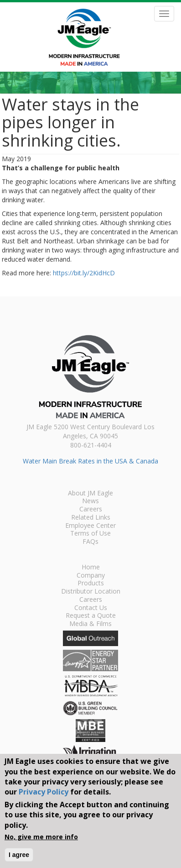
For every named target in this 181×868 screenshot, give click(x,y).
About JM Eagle (90, 494)
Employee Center (90, 526)
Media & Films (90, 624)
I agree (19, 855)
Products (91, 584)
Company (91, 576)
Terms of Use (90, 534)
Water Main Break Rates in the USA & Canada (90, 461)
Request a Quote (91, 616)
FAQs (90, 542)
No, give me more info (41, 837)
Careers (91, 510)
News (90, 501)
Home (91, 568)
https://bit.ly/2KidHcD (84, 273)
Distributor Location (91, 592)
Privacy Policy (44, 792)
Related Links (91, 518)
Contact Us (91, 608)
